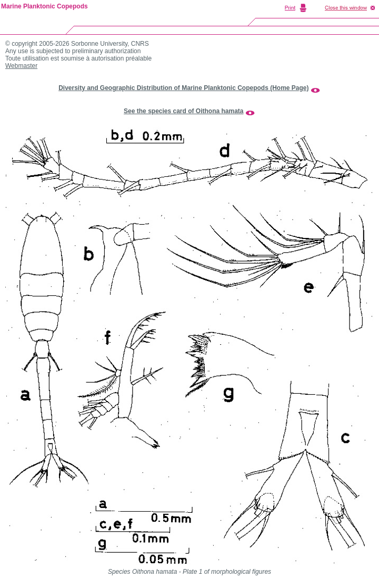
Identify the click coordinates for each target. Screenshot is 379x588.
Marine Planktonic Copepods (44, 6)
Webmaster (21, 66)
